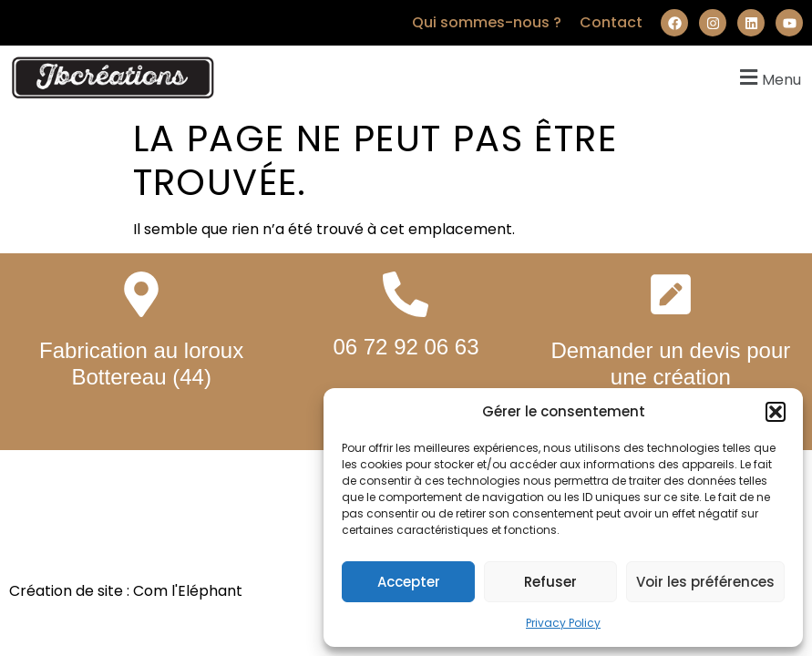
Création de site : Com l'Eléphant (126, 591)
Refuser (550, 582)
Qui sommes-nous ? (487, 22)
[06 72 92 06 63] (406, 294)
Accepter (409, 582)
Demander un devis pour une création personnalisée (670, 377)
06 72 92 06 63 (406, 347)
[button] (776, 412)
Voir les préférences (705, 582)
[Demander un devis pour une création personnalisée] (671, 294)
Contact (611, 22)
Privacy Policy (563, 623)
